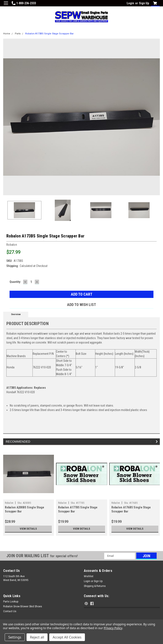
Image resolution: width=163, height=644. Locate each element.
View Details (28, 529)
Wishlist (89, 576)
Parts (18, 34)
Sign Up (144, 3)
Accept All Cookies (67, 637)
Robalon (9, 503)
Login (130, 3)
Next (157, 441)
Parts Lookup (11, 602)
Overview (16, 314)
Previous (151, 441)
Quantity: (15, 282)
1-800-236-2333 (24, 3)
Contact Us (10, 611)
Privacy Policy (113, 628)
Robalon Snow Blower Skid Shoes (23, 606)
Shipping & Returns (95, 586)
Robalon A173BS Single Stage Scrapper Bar (49, 34)
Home (7, 34)
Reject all (37, 637)
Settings (15, 637)
